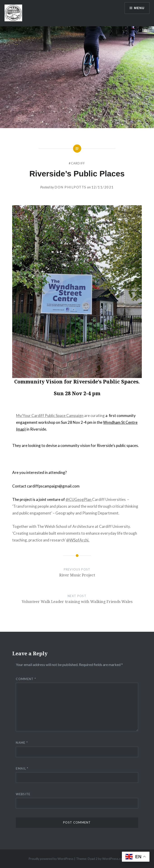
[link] (50, 416)
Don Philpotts (70, 187)
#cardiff (77, 163)
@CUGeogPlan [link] (79, 499)
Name (22, 743)
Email (22, 768)
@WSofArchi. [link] (78, 540)
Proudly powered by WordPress (51, 859)
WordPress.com (114, 859)
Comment (26, 679)
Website (23, 794)
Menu (139, 8)
